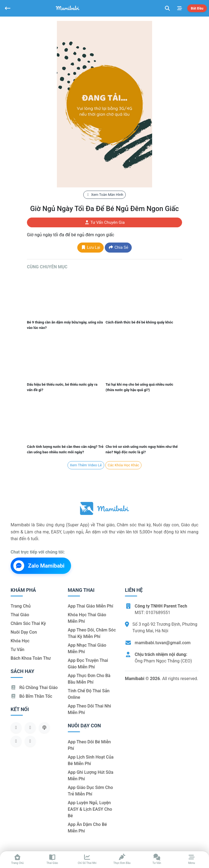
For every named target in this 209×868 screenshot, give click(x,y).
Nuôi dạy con (24, 632)
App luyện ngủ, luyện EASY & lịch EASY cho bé (90, 809)
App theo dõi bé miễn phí (89, 745)
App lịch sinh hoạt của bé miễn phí (91, 760)
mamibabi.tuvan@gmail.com (163, 643)
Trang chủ (21, 606)
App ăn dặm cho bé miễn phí (87, 828)
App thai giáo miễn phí (90, 606)
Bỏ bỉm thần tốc (31, 696)
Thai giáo (20, 615)
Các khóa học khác (123, 465)
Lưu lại (90, 247)
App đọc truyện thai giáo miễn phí (88, 664)
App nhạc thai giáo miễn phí (87, 648)
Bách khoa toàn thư (31, 658)
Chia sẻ (118, 247)
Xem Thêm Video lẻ (86, 465)
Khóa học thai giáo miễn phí (87, 618)
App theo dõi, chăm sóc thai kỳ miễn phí (92, 633)
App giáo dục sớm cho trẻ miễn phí (90, 791)
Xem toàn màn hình (104, 195)
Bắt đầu (197, 8)
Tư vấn (17, 650)
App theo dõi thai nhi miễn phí (89, 709)
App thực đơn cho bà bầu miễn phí (89, 679)
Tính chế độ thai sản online (89, 694)
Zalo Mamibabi (39, 566)
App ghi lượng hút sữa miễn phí (90, 776)
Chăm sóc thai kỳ (28, 623)
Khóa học (20, 641)
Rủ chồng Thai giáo (34, 688)
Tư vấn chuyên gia (104, 222)
